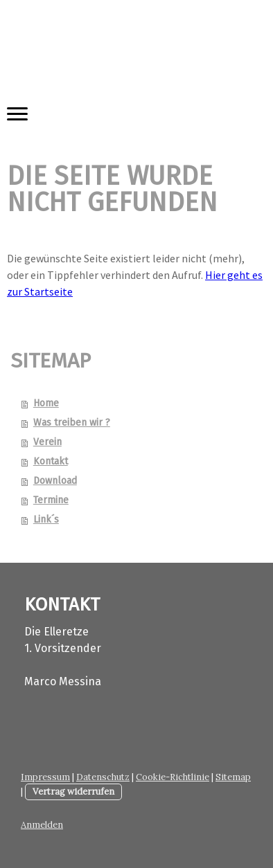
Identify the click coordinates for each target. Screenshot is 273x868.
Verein (47, 442)
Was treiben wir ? (72, 423)
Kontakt (51, 461)
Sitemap (233, 777)
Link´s (46, 519)
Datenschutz (103, 777)
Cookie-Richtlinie (173, 777)
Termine (51, 500)
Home (46, 403)
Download (55, 481)
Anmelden (42, 825)
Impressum (45, 777)
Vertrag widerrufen (73, 792)
